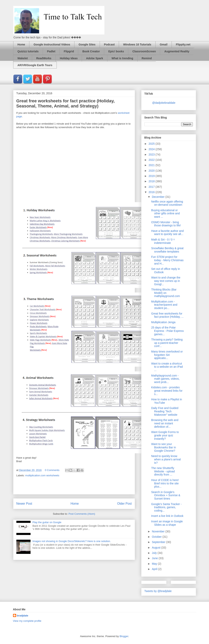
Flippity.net (183, 44)
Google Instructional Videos (52, 44)
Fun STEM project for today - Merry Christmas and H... (167, 260)
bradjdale (23, 616)
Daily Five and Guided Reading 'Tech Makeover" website (165, 411)
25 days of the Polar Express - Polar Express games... (167, 331)
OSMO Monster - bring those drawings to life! (166, 224)
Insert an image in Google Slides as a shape (167, 523)
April (155, 569)
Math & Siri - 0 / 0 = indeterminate (163, 241)
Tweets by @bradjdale (158, 591)
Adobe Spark (95, 58)
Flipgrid (69, 51)
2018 (152, 181)
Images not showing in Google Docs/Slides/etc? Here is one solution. (72, 541)
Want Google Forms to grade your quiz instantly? (165, 435)
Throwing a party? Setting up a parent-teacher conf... (167, 343)
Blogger (124, 636)
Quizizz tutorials (28, 51)
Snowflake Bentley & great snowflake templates (167, 250)
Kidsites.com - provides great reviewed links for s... (167, 391)
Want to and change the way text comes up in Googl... (166, 281)
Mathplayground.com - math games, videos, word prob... (165, 379)
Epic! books (116, 51)
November (159, 531)
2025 (152, 144)
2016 (152, 192)
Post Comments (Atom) (82, 514)
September (159, 542)
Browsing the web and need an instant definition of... (165, 423)
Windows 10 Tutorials (137, 44)
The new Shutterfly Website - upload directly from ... (163, 471)
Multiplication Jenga (163, 322)
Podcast (109, 44)
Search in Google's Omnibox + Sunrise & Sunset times (166, 495)
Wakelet (23, 58)
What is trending (122, 58)
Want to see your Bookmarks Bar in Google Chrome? (163, 447)
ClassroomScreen (144, 51)
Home (21, 44)
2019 (152, 176)
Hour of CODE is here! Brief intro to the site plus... (165, 483)
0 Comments (52, 470)
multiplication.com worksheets (42, 475)
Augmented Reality (177, 51)
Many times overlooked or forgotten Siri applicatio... (167, 355)
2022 (152, 160)
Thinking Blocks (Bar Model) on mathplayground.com (165, 293)
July (155, 553)
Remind (147, 58)
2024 (152, 149)
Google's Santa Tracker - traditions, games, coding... (166, 507)
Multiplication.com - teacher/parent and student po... (164, 305)
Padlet (51, 51)
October (157, 537)
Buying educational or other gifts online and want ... (165, 214)
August (157, 548)
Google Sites (87, 44)
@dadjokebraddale (164, 103)
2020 (152, 171)
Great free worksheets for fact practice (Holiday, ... (167, 315)
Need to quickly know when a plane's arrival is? (166, 459)
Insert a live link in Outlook (167, 516)
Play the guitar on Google (47, 522)
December (159, 197)
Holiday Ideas (69, 58)
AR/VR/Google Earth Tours (35, 65)
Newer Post (24, 504)
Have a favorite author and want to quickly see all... (167, 233)
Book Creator (91, 51)
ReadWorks (44, 58)
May (155, 564)
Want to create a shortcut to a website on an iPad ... (167, 367)
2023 (152, 155)
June (155, 558)
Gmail (164, 44)
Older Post (124, 504)
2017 (152, 187)
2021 (152, 165)
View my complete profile (27, 621)
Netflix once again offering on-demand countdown (167, 203)
